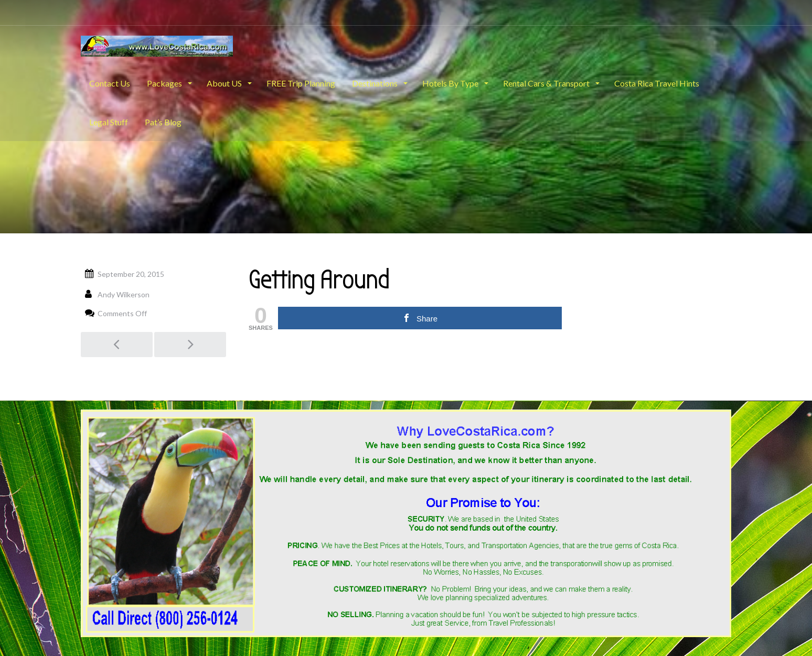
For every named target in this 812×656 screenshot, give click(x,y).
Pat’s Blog (163, 122)
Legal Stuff (109, 122)
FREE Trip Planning (301, 83)
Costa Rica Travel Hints (657, 83)
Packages (165, 83)
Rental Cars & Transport (547, 83)
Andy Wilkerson (124, 294)
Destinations (376, 83)
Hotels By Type (451, 83)
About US (225, 83)
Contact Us (110, 83)
